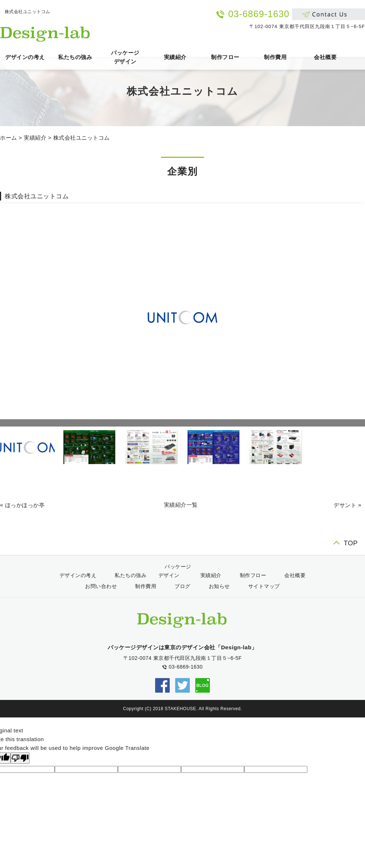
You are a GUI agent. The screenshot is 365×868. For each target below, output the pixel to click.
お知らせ (219, 586)
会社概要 (325, 57)
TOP (351, 543)
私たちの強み (75, 57)
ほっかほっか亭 (25, 505)
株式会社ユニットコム (82, 138)
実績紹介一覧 (181, 505)
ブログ (182, 586)
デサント (345, 505)
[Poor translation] (20, 758)
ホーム (9, 138)
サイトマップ (264, 586)
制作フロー (225, 57)
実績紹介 (175, 57)
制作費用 (275, 57)
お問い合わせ (101, 586)
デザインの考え (25, 57)
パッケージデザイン (125, 57)
